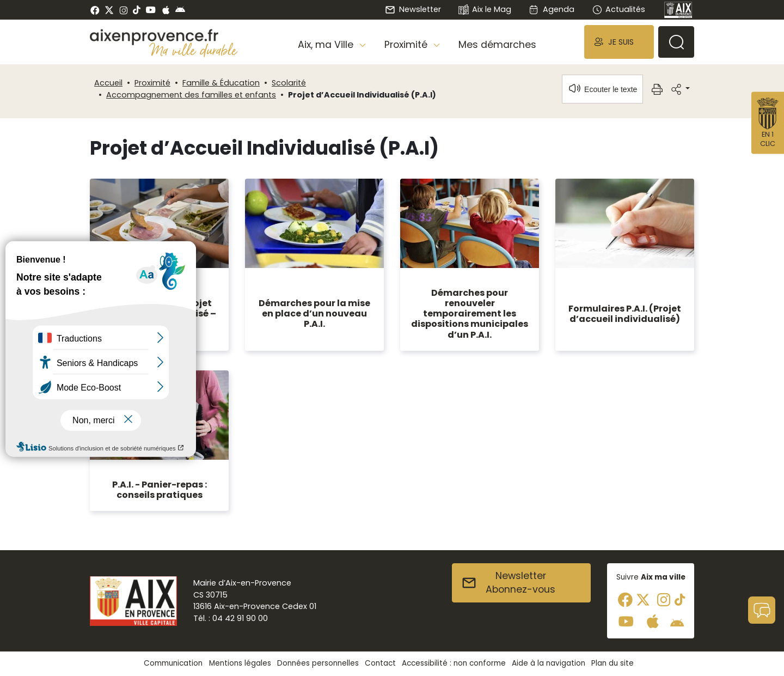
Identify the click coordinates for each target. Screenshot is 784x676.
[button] (619, 42)
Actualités (618, 9)
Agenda (551, 9)
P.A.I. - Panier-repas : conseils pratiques (160, 490)
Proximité (152, 83)
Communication (173, 663)
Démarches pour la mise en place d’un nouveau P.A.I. (314, 313)
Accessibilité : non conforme (454, 663)
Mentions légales (240, 663)
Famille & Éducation (221, 83)
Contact (380, 663)
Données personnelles (318, 663)
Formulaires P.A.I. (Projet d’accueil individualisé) (625, 314)
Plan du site (612, 663)
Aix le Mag (485, 10)
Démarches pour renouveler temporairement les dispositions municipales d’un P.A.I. (470, 314)
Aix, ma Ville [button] (327, 45)
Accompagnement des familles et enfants (191, 95)
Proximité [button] (407, 45)
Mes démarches (497, 45)
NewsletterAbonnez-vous (508, 583)
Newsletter (413, 9)
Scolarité (289, 83)
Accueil (108, 83)
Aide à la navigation (549, 663)
